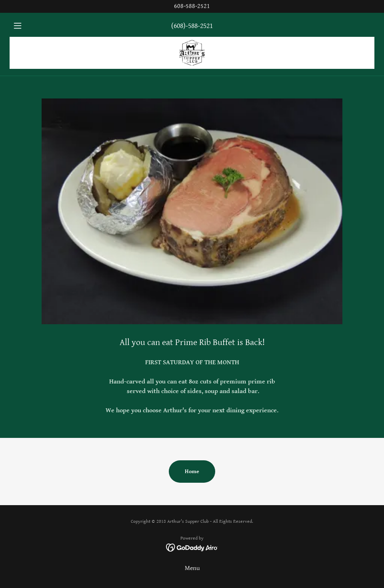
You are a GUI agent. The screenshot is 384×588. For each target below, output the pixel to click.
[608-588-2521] (192, 6)
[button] (37, 26)
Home (192, 472)
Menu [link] (192, 568)
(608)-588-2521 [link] (192, 26)
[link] (192, 53)
